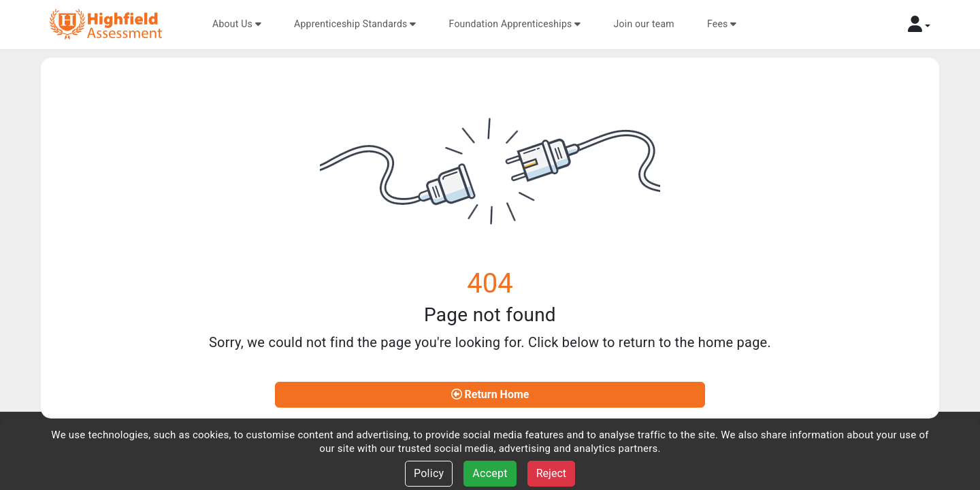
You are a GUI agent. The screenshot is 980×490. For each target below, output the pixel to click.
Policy (429, 473)
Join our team (644, 24)
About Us (237, 24)
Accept (490, 473)
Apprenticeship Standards (355, 24)
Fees (722, 24)
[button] (919, 24)
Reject (551, 473)
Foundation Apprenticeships (515, 24)
